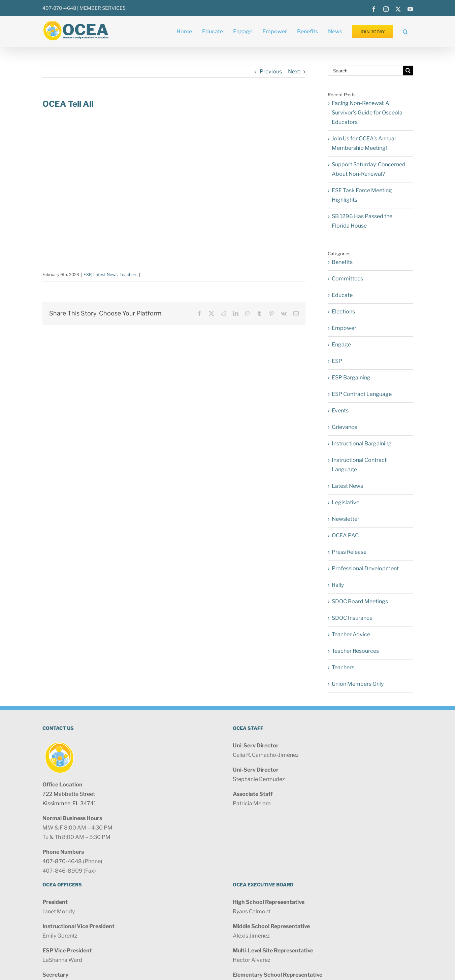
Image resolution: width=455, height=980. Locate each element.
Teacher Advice (351, 634)
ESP (87, 275)
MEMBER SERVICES (103, 8)
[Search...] (365, 71)
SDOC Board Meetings (360, 601)
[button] (405, 32)
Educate (342, 295)
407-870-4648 (59, 8)
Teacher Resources (355, 651)
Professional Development (365, 568)
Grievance (345, 427)
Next (294, 72)
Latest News (105, 275)
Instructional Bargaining (362, 444)
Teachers (128, 275)
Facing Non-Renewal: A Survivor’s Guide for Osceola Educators (367, 113)
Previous (271, 72)
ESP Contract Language (362, 394)
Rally (338, 585)
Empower (344, 328)
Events (340, 411)
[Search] (408, 71)
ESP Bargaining (351, 378)
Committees (347, 279)
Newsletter (346, 519)
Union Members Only (358, 684)
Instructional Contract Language (359, 465)
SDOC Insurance (352, 618)
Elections (343, 312)
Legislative (346, 502)
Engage (341, 345)
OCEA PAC (345, 535)
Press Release (349, 552)
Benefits (342, 262)
